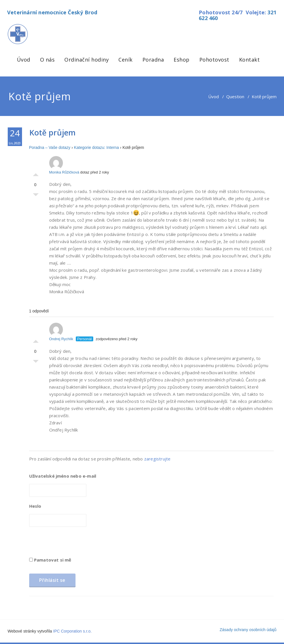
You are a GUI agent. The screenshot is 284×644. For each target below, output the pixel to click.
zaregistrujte (157, 459)
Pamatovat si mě (50, 560)
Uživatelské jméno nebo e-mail (63, 476)
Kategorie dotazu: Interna (96, 147)
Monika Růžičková (64, 165)
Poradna (153, 60)
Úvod (24, 60)
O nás (47, 60)
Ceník (126, 60)
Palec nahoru (36, 173)
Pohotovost (214, 60)
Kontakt (250, 60)
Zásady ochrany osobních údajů (248, 630)
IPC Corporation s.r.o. (73, 631)
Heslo (35, 506)
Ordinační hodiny (87, 60)
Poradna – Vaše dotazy (50, 147)
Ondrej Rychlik (61, 332)
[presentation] (73, 544)
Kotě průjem (52, 132)
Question (235, 96)
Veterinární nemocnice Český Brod (52, 12)
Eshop (182, 60)
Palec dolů (36, 196)
